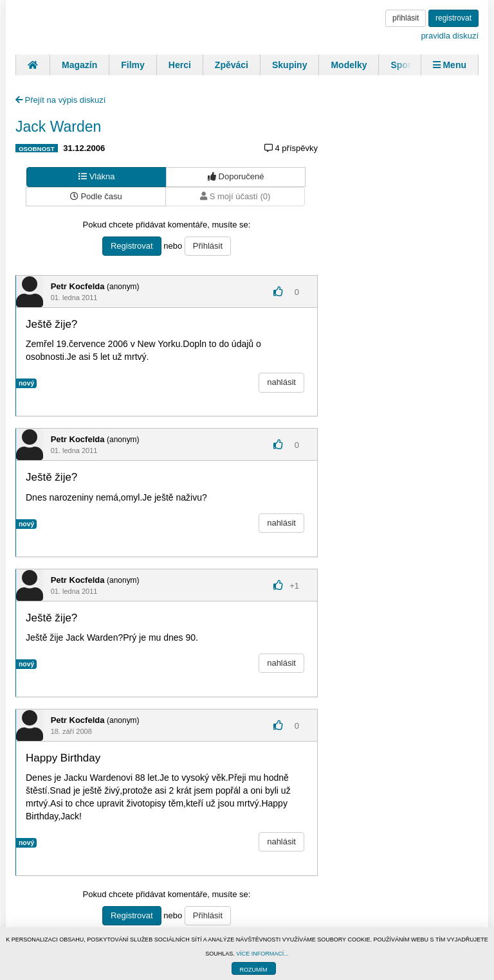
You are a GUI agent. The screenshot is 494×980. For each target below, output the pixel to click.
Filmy (133, 65)
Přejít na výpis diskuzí (60, 100)
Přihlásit (208, 246)
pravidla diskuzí (450, 36)
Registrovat (132, 246)
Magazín (79, 65)
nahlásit (281, 382)
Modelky (349, 65)
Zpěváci (232, 65)
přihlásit (406, 18)
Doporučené (236, 176)
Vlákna (96, 176)
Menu (450, 65)
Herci (180, 65)
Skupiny (289, 65)
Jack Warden (58, 127)
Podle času (96, 196)
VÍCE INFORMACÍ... (262, 954)
